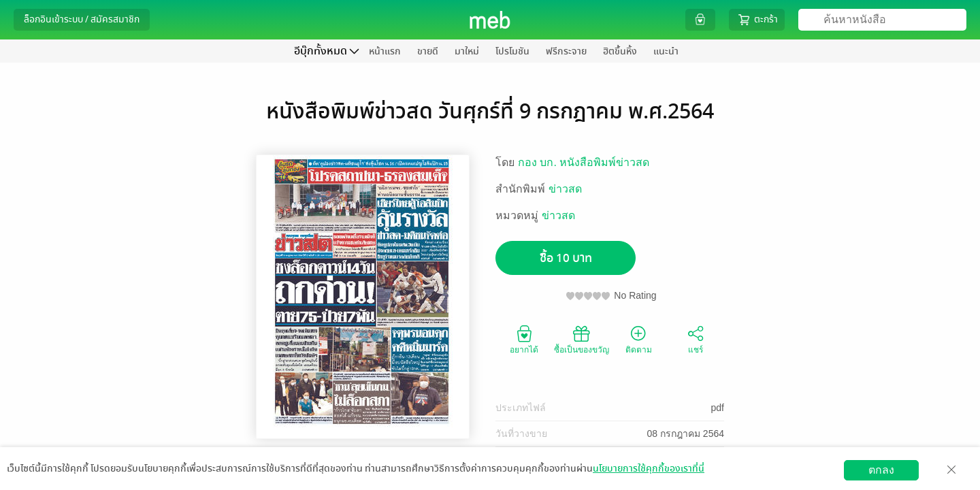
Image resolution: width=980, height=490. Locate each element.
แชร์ (696, 339)
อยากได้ (524, 339)
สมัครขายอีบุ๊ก (818, 479)
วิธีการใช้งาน (890, 479)
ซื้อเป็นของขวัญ (582, 339)
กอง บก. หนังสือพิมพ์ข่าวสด (584, 162)
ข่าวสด (565, 189)
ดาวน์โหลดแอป (89, 479)
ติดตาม (639, 339)
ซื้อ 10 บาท (566, 258)
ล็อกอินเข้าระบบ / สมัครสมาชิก (82, 19)
